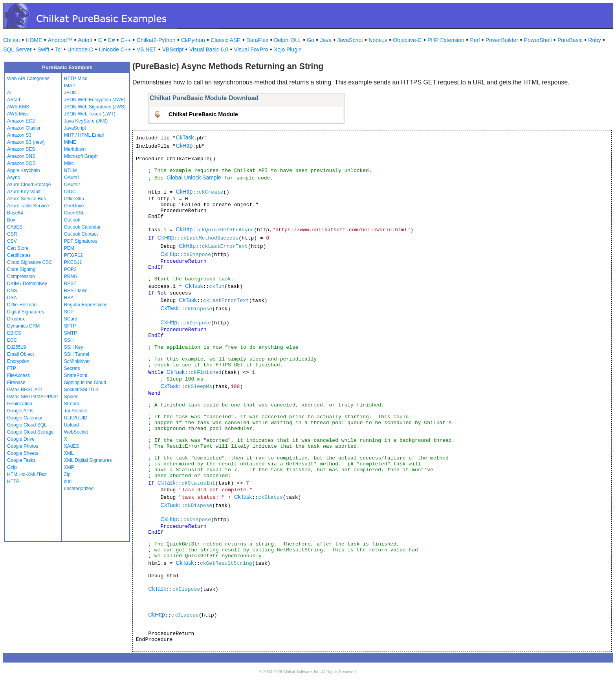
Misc (69, 163)
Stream (72, 404)
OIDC (70, 192)
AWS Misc (18, 114)
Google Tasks (21, 460)
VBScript (173, 49)
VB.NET (147, 49)
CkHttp (184, 146)
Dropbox (16, 319)
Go (311, 40)
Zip (67, 474)
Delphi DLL (287, 40)
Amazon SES (21, 149)
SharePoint (76, 375)
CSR (12, 234)
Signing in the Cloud (85, 383)
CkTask (185, 137)
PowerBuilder (502, 40)
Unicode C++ (115, 49)
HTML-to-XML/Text (27, 474)
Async (14, 178)
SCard (71, 319)
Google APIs (20, 411)
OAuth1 (72, 178)
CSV (12, 241)
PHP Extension (446, 40)
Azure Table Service (28, 206)
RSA (69, 298)
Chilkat (12, 40)
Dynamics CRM (23, 326)
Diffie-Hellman (22, 305)
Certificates (19, 255)
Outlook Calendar (82, 227)
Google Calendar (25, 418)
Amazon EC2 (21, 121)
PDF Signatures (81, 241)
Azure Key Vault (24, 192)
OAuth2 (72, 185)
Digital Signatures (26, 312)
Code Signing (21, 269)
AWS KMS (18, 107)
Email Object (20, 354)
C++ (126, 40)
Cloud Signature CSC (30, 262)
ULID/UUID (76, 418)
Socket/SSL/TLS (81, 390)
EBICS (14, 333)
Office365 (74, 199)
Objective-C (407, 40)
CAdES (15, 227)
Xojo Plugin (288, 49)
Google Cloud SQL (27, 425)
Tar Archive (76, 411)
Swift (43, 49)
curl (68, 481)
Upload (71, 425)
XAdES (72, 446)
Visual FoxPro (251, 49)
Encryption (18, 361)
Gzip (12, 467)
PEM (69, 248)
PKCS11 (73, 262)
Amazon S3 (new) (26, 142)
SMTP (71, 333)
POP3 (70, 269)
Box (11, 220)
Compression (21, 276)
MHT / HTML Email (84, 135)
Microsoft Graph (81, 156)
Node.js (378, 40)
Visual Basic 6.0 (209, 49)
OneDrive (74, 206)
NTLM (71, 170)
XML (69, 453)
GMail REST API (24, 390)
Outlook (72, 220)
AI (9, 93)
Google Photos (23, 446)
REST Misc (76, 291)
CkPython (193, 40)
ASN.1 (14, 100)
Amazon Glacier (24, 128)
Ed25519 (16, 347)
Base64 (15, 213)
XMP (69, 467)
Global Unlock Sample (194, 178)
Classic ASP (225, 40)
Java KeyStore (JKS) (86, 121)
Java (326, 40)
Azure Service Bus (27, 199)
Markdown (75, 149)
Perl (475, 40)
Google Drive (21, 439)
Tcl (58, 49)
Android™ (60, 40)
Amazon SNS (21, 156)
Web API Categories (28, 79)
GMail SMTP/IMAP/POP (32, 397)
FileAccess (18, 375)
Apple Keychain (23, 170)
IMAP (70, 86)
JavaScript (350, 40)
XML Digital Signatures (88, 460)
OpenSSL (74, 213)
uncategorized (79, 489)
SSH (69, 340)
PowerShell (538, 40)
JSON (70, 93)
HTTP (13, 481)
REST (70, 284)
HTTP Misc (76, 79)
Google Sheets (23, 453)
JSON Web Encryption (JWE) (95, 100)
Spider (71, 397)
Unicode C (80, 49)
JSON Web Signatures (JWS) (95, 107)
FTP (12, 368)
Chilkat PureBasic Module (203, 114)
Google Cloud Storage (30, 432)
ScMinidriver (77, 361)
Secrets (72, 368)
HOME (34, 40)
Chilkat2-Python (156, 40)
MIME (70, 142)
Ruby (595, 40)
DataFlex (257, 40)
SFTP (70, 326)
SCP (69, 312)
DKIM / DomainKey (27, 284)
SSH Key (74, 347)
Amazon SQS (21, 163)
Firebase (16, 383)
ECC (12, 340)
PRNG (71, 276)
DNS (12, 291)
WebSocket (76, 432)
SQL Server (17, 49)
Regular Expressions (86, 305)
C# (111, 40)
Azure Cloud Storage (29, 185)
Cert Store (18, 248)
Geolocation (20, 404)
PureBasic (570, 40)
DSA (12, 298)
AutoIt (85, 40)
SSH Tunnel (77, 354)
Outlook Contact (81, 234)
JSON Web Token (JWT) (90, 114)
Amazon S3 (19, 135)
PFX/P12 (73, 255)
